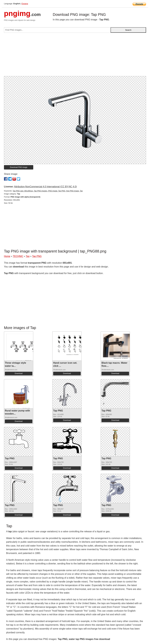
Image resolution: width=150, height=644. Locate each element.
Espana (25, 4)
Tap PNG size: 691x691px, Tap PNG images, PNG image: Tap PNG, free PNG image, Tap (48, 191)
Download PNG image (19, 167)
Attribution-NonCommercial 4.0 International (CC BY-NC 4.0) (45, 187)
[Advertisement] (75, 56)
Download (19, 373)
